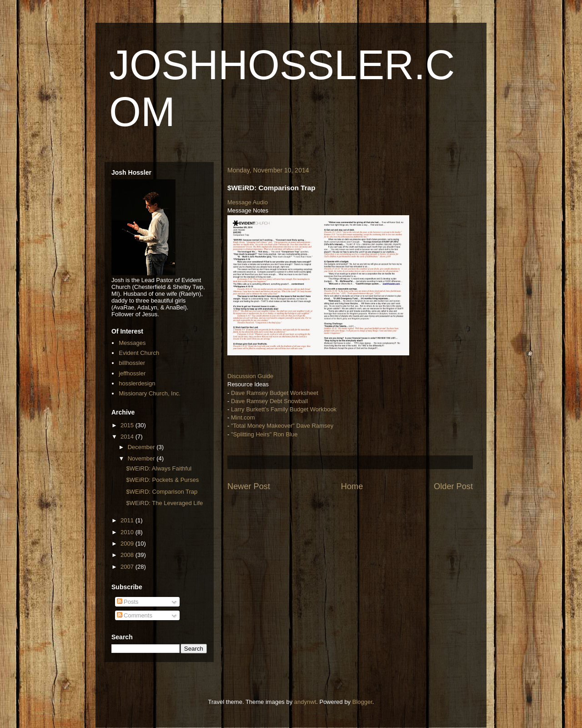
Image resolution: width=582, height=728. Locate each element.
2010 (128, 532)
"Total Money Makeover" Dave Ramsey (282, 426)
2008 (128, 555)
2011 (128, 520)
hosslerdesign (137, 383)
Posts (128, 602)
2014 (128, 437)
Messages (132, 343)
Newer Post (249, 486)
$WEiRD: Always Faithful (159, 468)
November (142, 458)
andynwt (305, 702)
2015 (128, 425)
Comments (135, 615)
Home (352, 486)
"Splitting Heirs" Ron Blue (264, 434)
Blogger (362, 702)
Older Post (453, 486)
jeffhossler (132, 373)
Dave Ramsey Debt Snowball (269, 401)
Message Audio (248, 202)
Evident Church (139, 353)
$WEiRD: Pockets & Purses (162, 480)
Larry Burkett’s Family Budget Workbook (284, 409)
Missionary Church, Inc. (150, 393)
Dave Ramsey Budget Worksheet (275, 393)
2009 (128, 543)
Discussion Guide (250, 376)
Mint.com (243, 417)
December (142, 447)
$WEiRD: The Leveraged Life (164, 503)
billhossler (132, 363)
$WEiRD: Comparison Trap (162, 492)
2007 (128, 567)
